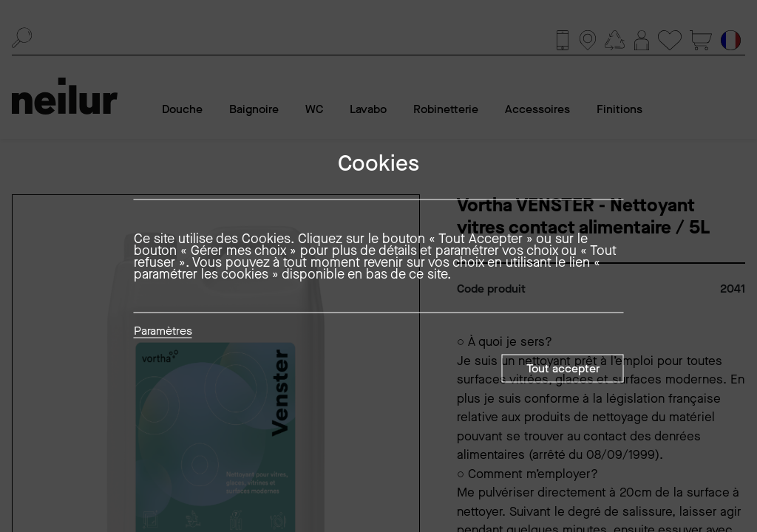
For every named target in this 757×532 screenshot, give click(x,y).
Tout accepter (563, 368)
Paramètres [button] (163, 332)
